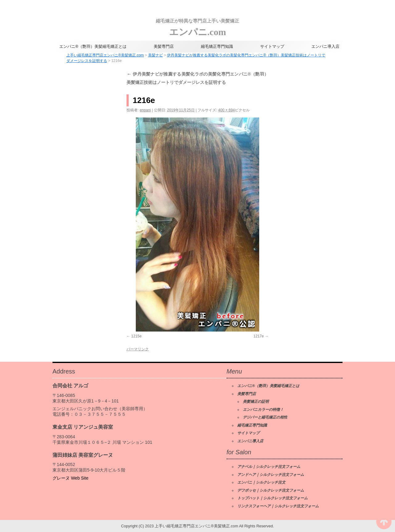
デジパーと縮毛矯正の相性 (265, 417)
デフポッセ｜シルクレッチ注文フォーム (271, 490)
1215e (136, 336)
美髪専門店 (164, 46)
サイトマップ (272, 46)
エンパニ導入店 (325, 46)
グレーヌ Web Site (70, 478)
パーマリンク (138, 349)
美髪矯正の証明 (256, 402)
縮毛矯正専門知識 (217, 46)
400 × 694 (227, 110)
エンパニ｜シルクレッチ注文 (261, 482)
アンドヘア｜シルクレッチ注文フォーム (271, 475)
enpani (145, 110)
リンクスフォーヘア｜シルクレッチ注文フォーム (278, 506)
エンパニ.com (197, 26)
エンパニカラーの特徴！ (263, 410)
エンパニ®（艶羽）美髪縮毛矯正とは (93, 46)
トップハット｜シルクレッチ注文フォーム (272, 498)
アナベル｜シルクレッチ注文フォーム (269, 467)
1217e (258, 336)
